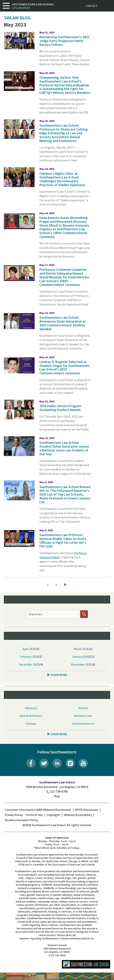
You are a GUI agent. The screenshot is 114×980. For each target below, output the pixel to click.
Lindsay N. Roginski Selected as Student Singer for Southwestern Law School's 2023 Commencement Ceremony (65, 367)
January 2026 (80, 657)
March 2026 (81, 649)
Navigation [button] (6, 6)
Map (57, 796)
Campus (31, 723)
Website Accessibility (78, 815)
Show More (59, 675)
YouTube (83, 763)
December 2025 (29, 664)
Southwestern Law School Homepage (86, 964)
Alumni (83, 708)
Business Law (83, 716)
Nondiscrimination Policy (22, 820)
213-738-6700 (59, 791)
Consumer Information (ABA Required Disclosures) (38, 810)
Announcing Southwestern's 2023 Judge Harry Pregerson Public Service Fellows (64, 41)
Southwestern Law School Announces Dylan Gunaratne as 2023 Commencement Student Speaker (63, 323)
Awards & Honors (31, 716)
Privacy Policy (14, 815)
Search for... (36, 614)
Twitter (44, 763)
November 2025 (81, 664)
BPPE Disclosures (87, 810)
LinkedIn (57, 763)
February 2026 (29, 657)
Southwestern (33, 6)
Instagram (70, 763)
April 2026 (29, 649)
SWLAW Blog (17, 18)
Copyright (53, 815)
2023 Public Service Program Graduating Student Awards (60, 408)
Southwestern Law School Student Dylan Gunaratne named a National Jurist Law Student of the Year (64, 448)
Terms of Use (34, 815)
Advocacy (31, 708)
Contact (91, 6)
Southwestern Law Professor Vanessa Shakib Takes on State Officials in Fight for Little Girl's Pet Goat (63, 540)
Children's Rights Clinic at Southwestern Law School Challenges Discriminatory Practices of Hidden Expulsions (62, 179)
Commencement (83, 723)
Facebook (31, 763)
